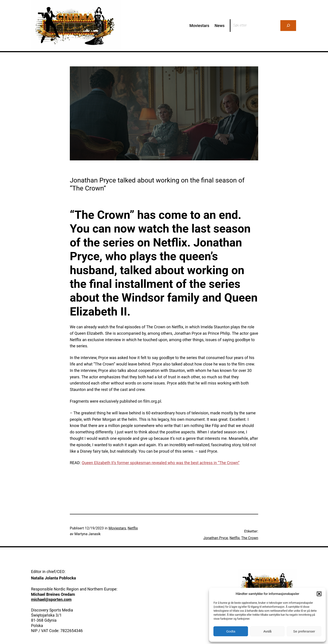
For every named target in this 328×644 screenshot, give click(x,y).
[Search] (288, 26)
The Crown (250, 538)
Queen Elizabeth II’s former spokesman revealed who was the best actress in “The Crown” (161, 463)
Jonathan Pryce (216, 538)
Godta (231, 631)
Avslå (267, 631)
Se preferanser (304, 631)
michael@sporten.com (51, 599)
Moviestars (117, 528)
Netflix (133, 528)
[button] (319, 594)
